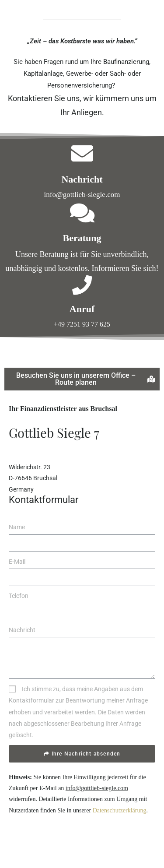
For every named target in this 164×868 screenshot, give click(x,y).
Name (17, 527)
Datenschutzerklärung (120, 810)
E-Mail (17, 562)
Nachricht (22, 630)
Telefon (19, 596)
